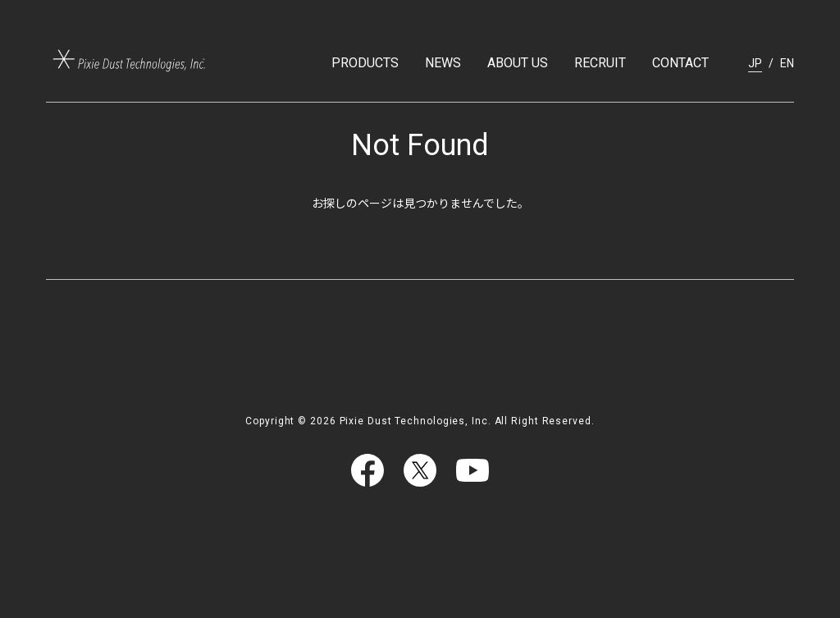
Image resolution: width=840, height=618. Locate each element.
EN (787, 63)
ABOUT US (518, 63)
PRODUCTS (365, 63)
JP (755, 63)
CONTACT (680, 63)
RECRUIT (600, 63)
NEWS (443, 63)
